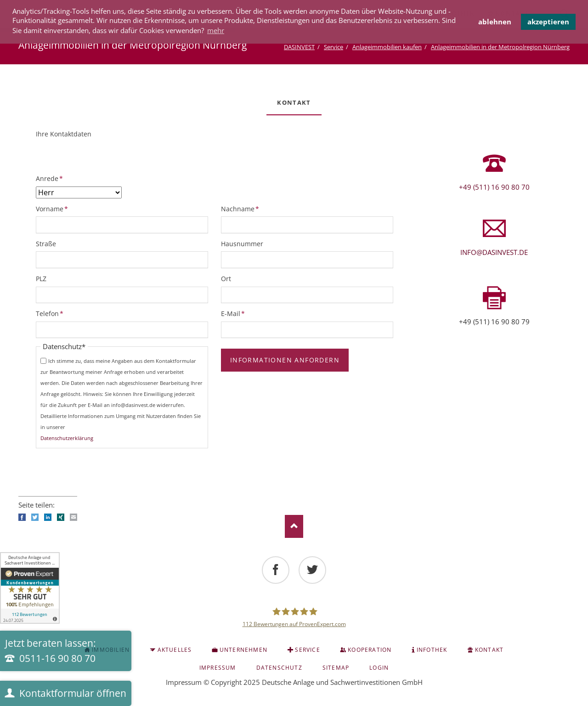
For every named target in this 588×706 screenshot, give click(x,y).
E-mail (73, 517)
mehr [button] (216, 30)
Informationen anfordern (285, 360)
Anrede (51, 178)
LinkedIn (48, 517)
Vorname (52, 209)
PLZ (41, 279)
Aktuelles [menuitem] (175, 650)
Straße (46, 244)
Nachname (240, 209)
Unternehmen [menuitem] (243, 650)
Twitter (35, 517)
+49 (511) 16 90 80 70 (494, 187)
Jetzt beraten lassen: (51, 651)
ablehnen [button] (495, 22)
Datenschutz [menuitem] (279, 668)
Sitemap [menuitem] (336, 668)
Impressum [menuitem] (218, 668)
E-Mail (236, 313)
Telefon (51, 313)
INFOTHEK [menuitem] (432, 650)
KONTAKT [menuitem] (489, 650)
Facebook (22, 517)
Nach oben (294, 526)
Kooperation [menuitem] (370, 650)
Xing (61, 517)
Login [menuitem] (379, 668)
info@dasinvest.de (494, 252)
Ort (226, 279)
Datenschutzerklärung (67, 438)
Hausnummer (242, 244)
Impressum (184, 682)
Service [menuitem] (307, 650)
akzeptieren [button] (548, 22)
